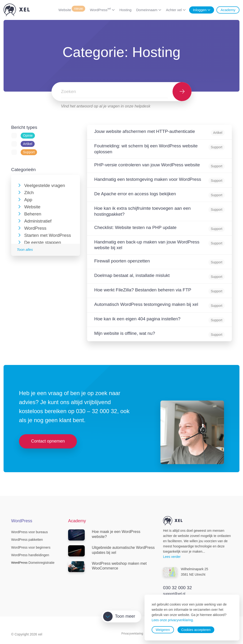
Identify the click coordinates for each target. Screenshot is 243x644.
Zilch (29, 193)
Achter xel (174, 10)
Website (72, 10)
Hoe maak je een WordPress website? (104, 535)
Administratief (38, 221)
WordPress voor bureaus (30, 532)
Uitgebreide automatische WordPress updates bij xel (111, 551)
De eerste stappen (43, 242)
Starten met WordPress (48, 235)
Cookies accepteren (196, 630)
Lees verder (172, 557)
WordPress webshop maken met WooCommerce (107, 567)
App (28, 200)
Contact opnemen (48, 441)
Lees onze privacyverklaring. (173, 620)
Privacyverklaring (132, 634)
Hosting (125, 10)
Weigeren (163, 630)
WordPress (100, 9)
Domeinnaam (147, 10)
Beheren (33, 214)
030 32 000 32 (178, 588)
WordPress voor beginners (31, 547)
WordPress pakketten (27, 540)
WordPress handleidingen (30, 555)
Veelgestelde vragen (45, 185)
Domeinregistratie (33, 563)
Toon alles (25, 250)
